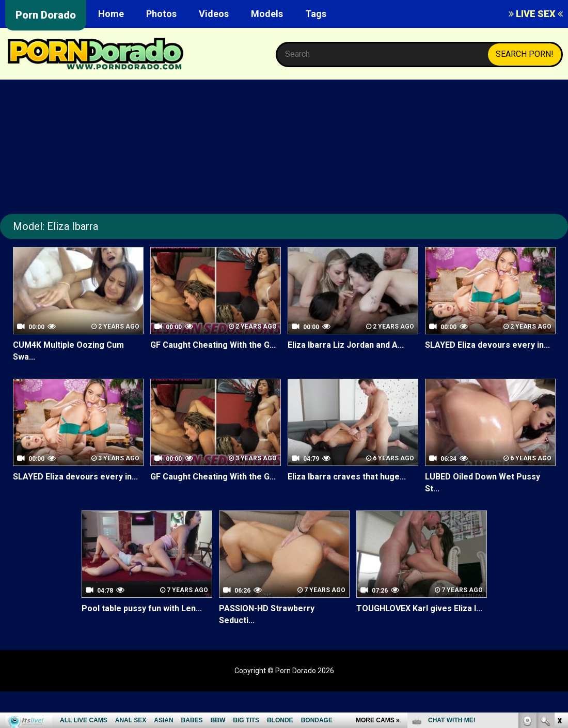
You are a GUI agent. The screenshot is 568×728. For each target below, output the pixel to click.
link (559, 567)
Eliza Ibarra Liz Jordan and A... (346, 345)
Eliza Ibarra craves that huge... (347, 477)
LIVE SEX (536, 14)
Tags (316, 14)
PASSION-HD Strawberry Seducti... (266, 614)
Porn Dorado (46, 15)
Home (111, 14)
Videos (214, 14)
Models (267, 14)
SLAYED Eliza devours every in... (487, 345)
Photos (161, 14)
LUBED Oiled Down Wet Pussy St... (482, 483)
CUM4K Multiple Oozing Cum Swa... (68, 351)
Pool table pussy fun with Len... (142, 608)
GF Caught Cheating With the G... (213, 345)
